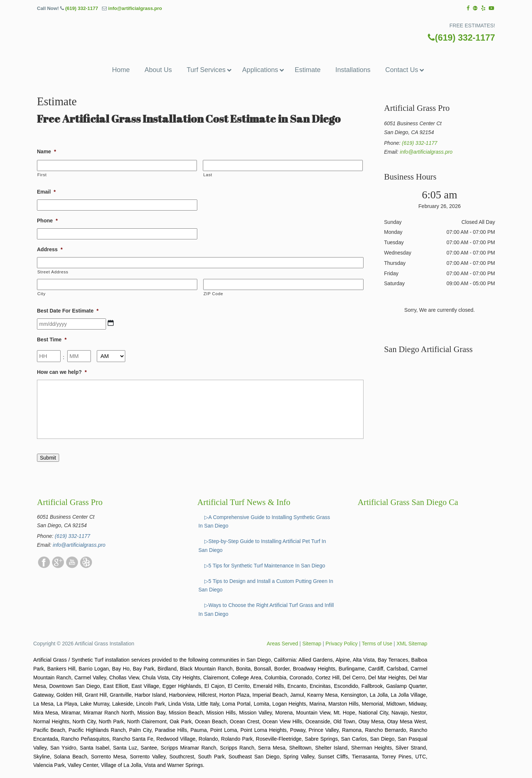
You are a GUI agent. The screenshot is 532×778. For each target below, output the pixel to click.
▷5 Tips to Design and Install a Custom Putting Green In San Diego (266, 586)
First (42, 175)
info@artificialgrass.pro (135, 8)
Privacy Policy (342, 644)
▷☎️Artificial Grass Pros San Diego (266, 31)
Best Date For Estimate (68, 311)
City (41, 294)
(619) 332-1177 (81, 8)
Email (46, 192)
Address (50, 249)
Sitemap (312, 644)
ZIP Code (213, 294)
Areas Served (282, 644)
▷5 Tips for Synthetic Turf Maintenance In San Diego (265, 566)
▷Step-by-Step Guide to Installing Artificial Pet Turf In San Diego (262, 546)
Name (47, 151)
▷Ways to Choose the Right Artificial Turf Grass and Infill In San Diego (266, 610)
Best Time (52, 339)
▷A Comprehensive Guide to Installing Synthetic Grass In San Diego (264, 522)
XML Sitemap (412, 644)
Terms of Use (377, 644)
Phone (47, 221)
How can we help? (62, 372)
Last (208, 175)
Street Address (53, 272)
